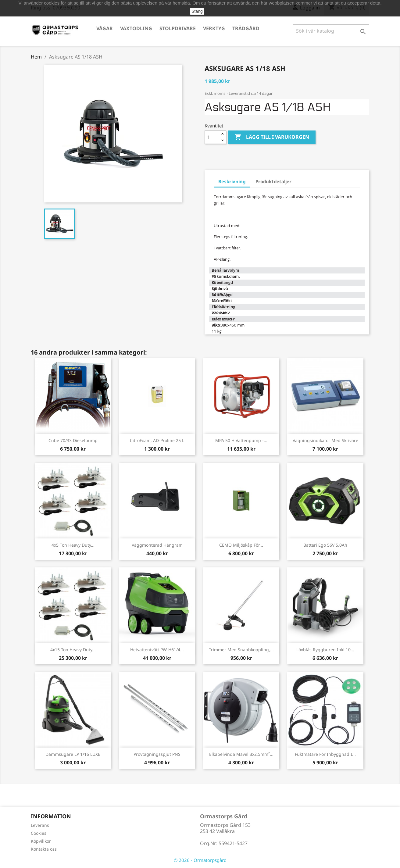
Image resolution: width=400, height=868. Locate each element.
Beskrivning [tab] (232, 181)
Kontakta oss (44, 849)
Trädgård (246, 28)
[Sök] (331, 31)
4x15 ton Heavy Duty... (73, 650)
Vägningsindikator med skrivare (325, 440)
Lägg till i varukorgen (272, 137)
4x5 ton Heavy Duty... (73, 545)
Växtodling (136, 28)
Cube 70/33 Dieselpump (73, 440)
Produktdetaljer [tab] (273, 181)
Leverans (40, 825)
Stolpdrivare (178, 28)
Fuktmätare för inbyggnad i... (325, 754)
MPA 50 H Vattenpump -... (241, 440)
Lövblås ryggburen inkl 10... (325, 650)
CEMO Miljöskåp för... (241, 545)
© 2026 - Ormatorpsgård (200, 860)
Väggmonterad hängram (157, 545)
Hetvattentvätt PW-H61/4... (157, 650)
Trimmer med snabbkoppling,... (241, 650)
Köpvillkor (41, 841)
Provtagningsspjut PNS (157, 754)
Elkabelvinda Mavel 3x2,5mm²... (241, 754)
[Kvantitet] (212, 137)
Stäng (197, 11)
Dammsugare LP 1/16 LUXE (73, 754)
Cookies (39, 833)
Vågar (105, 28)
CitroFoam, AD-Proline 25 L (157, 440)
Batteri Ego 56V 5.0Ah (325, 545)
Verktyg (214, 28)
